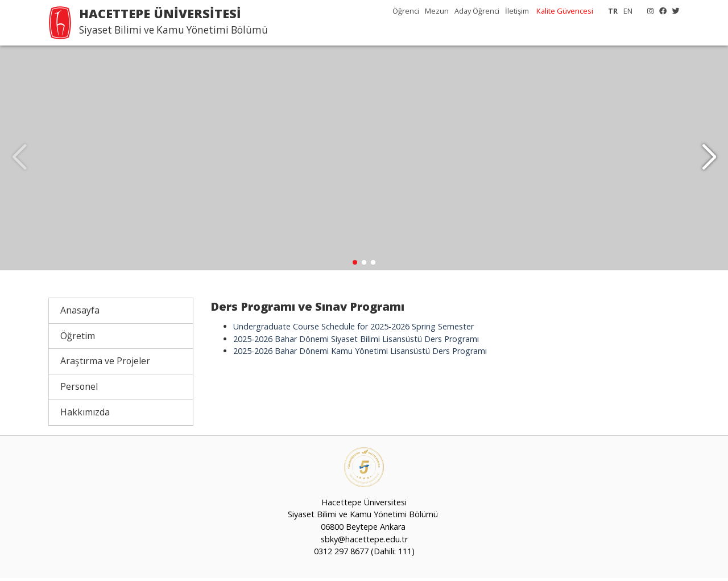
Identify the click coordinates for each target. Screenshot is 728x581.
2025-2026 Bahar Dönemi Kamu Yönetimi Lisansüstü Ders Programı (360, 354)
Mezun (437, 11)
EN (628, 11)
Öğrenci (406, 11)
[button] (709, 159)
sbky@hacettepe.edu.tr (364, 542)
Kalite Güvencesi (565, 11)
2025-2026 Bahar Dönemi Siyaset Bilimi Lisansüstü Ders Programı (356, 342)
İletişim (517, 11)
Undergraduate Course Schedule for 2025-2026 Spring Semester (353, 329)
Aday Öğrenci (477, 11)
